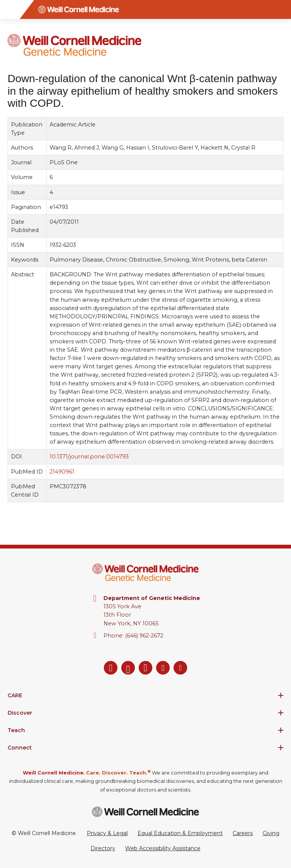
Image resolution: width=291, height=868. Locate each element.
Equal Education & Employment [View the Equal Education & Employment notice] (180, 833)
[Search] (282, 9)
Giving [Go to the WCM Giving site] (271, 833)
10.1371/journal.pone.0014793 (89, 457)
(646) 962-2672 (144, 636)
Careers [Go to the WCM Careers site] (243, 833)
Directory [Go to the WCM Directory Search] (103, 848)
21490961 (62, 472)
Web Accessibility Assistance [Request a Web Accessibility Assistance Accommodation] (163, 848)
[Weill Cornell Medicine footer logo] (145, 812)
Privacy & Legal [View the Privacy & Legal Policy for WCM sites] (107, 833)
